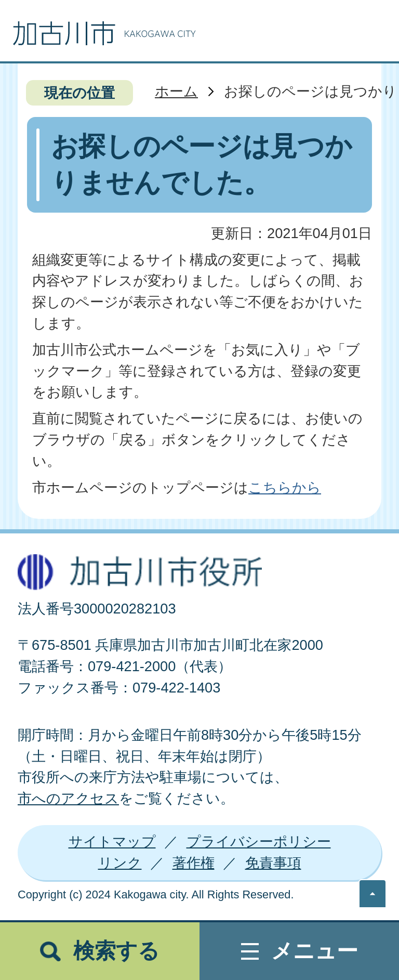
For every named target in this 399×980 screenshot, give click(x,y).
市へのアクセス (68, 798)
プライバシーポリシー (259, 841)
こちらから (285, 487)
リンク (120, 863)
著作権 (194, 863)
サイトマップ (112, 841)
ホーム (176, 91)
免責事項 (273, 863)
